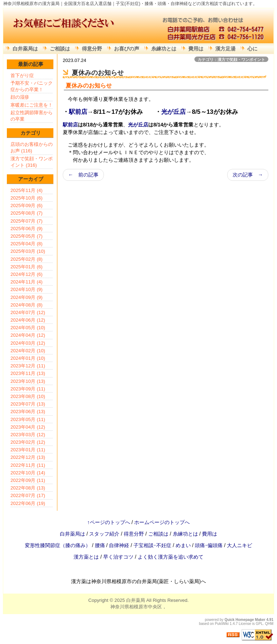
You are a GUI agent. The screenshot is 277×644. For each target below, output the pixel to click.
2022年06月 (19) (28, 503)
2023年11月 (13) (28, 373)
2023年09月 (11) (28, 389)
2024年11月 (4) (27, 282)
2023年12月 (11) (28, 366)
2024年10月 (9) (27, 289)
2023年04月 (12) (28, 427)
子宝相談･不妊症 (152, 545)
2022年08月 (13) (28, 488)
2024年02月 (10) (28, 351)
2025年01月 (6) (27, 267)
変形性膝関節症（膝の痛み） (58, 545)
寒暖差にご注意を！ (32, 105)
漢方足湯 (225, 49)
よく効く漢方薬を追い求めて (171, 557)
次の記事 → (248, 175)
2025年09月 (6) (27, 205)
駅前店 (78, 112)
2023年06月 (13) (28, 412)
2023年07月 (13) (28, 404)
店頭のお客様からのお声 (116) (32, 147)
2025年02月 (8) (27, 259)
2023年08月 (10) (28, 396)
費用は (196, 49)
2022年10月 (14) (28, 473)
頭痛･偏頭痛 (209, 545)
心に (252, 49)
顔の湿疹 (20, 97)
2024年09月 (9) (27, 297)
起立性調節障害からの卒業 (32, 116)
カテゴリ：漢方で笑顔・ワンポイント (231, 59)
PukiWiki (222, 624)
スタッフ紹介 (104, 534)
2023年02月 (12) (28, 442)
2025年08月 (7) (27, 213)
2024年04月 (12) (28, 335)
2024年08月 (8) (27, 305)
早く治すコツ (118, 557)
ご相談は (60, 49)
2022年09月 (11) (28, 480)
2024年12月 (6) (27, 274)
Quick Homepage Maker (245, 620)
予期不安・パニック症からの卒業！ (32, 86)
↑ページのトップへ (109, 522)
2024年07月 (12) (28, 312)
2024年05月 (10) (28, 328)
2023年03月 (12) (28, 435)
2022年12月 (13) (28, 457)
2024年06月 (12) (28, 320)
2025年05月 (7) (27, 236)
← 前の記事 (83, 175)
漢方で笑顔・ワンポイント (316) (32, 162)
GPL (259, 624)
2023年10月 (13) (28, 381)
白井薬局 (136, 600)
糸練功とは (164, 49)
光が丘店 (173, 112)
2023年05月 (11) (28, 419)
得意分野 (92, 49)
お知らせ (100, 86)
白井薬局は (25, 49)
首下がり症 (22, 75)
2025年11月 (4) (27, 190)
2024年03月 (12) (28, 343)
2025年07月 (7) (27, 221)
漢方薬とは (86, 557)
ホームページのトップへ (162, 522)
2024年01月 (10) (28, 358)
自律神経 (120, 545)
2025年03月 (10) (28, 251)
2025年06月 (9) (27, 229)
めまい (184, 545)
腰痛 (101, 545)
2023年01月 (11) (28, 450)
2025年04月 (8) (27, 244)
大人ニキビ (239, 545)
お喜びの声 (127, 49)
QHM (269, 624)
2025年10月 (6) (27, 198)
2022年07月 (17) (28, 495)
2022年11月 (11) (28, 465)
